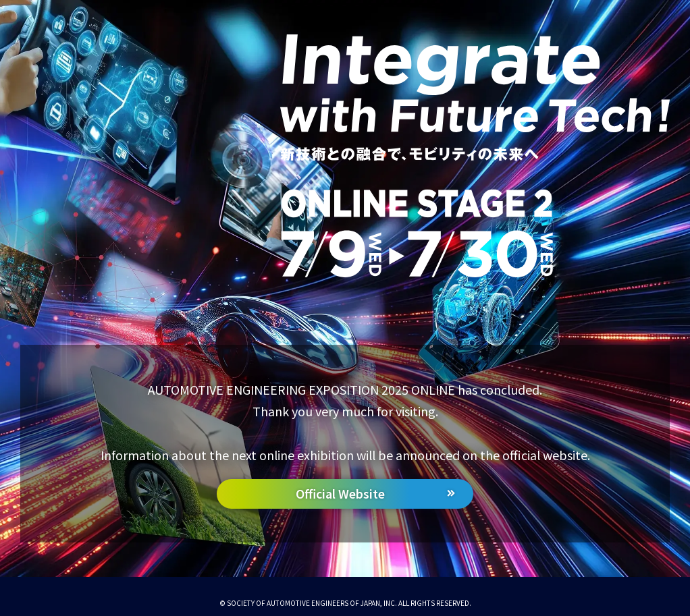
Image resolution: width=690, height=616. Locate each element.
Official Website (340, 494)
